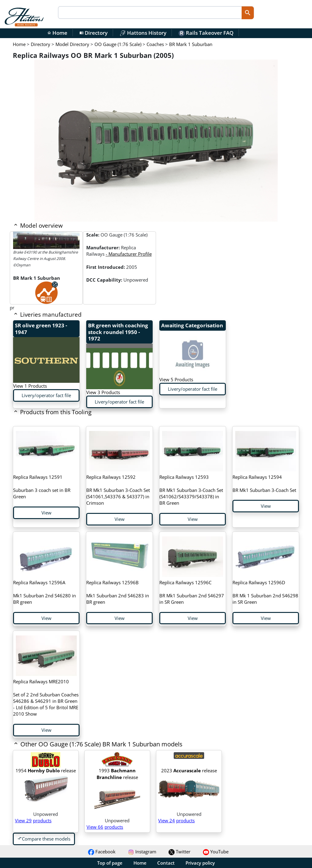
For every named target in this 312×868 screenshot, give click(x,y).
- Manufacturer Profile (129, 254)
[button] (128, 745)
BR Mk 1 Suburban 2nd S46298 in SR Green (265, 592)
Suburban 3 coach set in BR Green (42, 487)
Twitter (179, 852)
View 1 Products (30, 386)
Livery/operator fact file (46, 395)
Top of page (110, 863)
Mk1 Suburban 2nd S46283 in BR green (118, 592)
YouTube (216, 852)
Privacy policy (200, 863)
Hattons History (143, 33)
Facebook (102, 852)
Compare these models (44, 839)
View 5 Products (176, 379)
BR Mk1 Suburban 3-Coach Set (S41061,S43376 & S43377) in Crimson (118, 490)
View (46, 513)
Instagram (142, 852)
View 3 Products (103, 392)
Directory (94, 33)
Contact (166, 863)
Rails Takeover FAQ (206, 33)
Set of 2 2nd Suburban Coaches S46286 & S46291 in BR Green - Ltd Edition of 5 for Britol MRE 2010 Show (46, 698)
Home (57, 33)
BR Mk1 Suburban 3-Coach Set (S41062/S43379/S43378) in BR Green (191, 490)
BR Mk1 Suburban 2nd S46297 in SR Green (192, 592)
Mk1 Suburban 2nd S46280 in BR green (44, 592)
